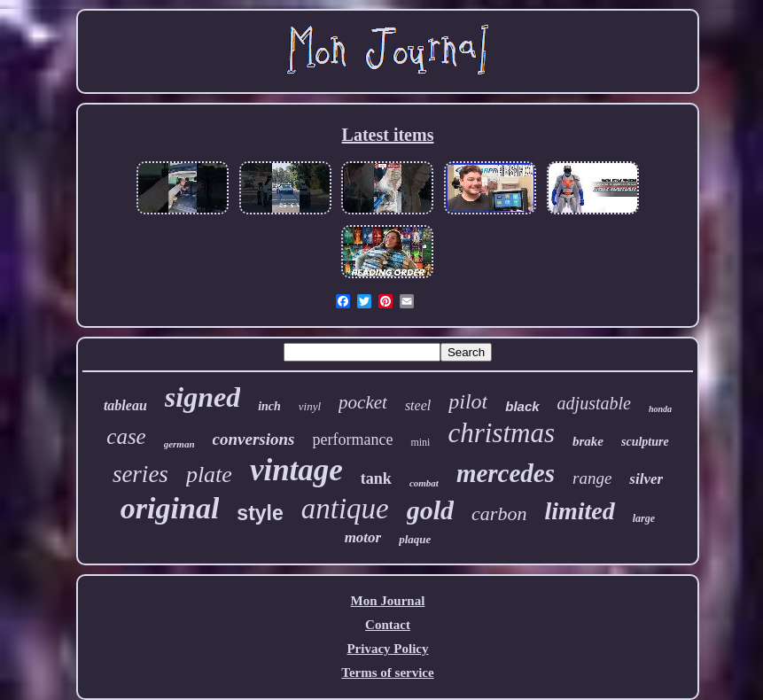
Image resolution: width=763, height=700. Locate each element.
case (126, 436)
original (170, 508)
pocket (363, 402)
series (140, 474)
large (644, 518)
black (522, 406)
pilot (468, 401)
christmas (501, 433)
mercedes (506, 473)
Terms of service (387, 673)
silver (646, 479)
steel (418, 405)
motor (363, 537)
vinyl (310, 406)
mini (420, 442)
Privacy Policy (387, 649)
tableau (125, 405)
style (260, 513)
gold (430, 510)
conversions (254, 439)
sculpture (645, 442)
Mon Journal (388, 601)
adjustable (594, 403)
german (179, 444)
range (592, 478)
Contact (388, 625)
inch (269, 406)
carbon (499, 513)
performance (352, 439)
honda (660, 409)
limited (579, 511)
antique (345, 509)
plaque (415, 539)
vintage (296, 470)
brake (588, 441)
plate (209, 474)
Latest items (388, 135)
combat (424, 483)
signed (202, 397)
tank (376, 478)
